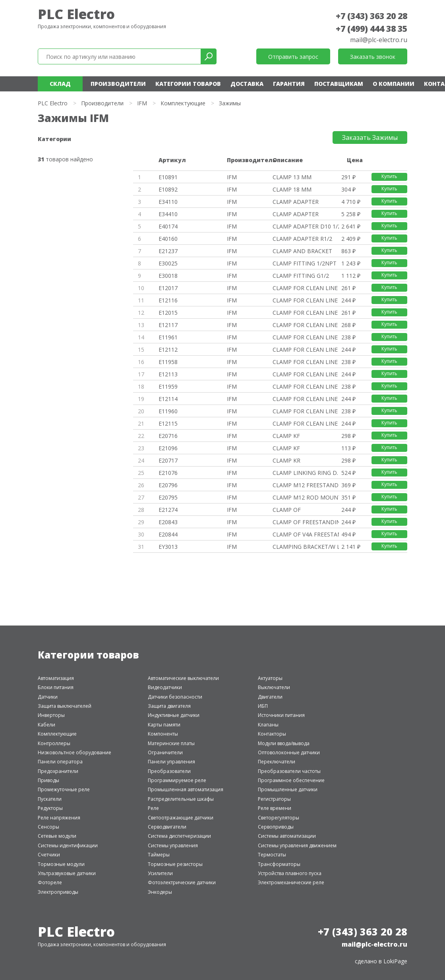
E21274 (168, 510)
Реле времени (275, 808)
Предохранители (58, 771)
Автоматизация (56, 678)
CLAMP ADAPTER (296, 202)
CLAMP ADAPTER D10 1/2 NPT (306, 226)
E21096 (168, 448)
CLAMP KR (286, 460)
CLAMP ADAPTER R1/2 (302, 239)
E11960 (168, 411)
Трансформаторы (279, 864)
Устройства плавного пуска (290, 873)
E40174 (168, 226)
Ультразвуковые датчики (67, 873)
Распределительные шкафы (181, 799)
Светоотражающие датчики (181, 818)
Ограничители (165, 752)
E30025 (168, 263)
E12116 (168, 300)
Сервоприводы (276, 827)
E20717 (168, 460)
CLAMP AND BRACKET (302, 251)
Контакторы (272, 734)
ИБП (263, 706)
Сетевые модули (57, 836)
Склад (60, 84)
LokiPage (395, 961)
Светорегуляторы (279, 818)
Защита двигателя (169, 706)
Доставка (247, 84)
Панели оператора (60, 762)
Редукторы (50, 808)
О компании (394, 84)
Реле (153, 808)
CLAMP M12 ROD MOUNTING (306, 497)
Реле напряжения (59, 818)
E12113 (168, 374)
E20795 (168, 497)
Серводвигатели (167, 827)
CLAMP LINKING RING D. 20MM (306, 473)
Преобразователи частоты (289, 771)
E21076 (168, 473)
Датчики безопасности (175, 697)
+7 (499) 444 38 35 (371, 29)
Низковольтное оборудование (74, 752)
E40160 (168, 239)
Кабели (46, 725)
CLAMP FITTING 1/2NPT (305, 263)
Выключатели (274, 687)
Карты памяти (164, 725)
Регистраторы (274, 799)
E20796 (168, 485)
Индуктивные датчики (174, 715)
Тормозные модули (61, 864)
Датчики (48, 697)
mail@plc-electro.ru (379, 40)
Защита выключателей (65, 706)
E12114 (168, 399)
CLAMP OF (287, 510)
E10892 (168, 189)
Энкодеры (160, 892)
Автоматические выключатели (183, 678)
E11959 (168, 386)
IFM (142, 103)
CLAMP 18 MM (292, 189)
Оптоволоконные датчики (289, 752)
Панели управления (171, 762)
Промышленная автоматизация (186, 789)
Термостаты (272, 855)
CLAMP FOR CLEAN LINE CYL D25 (306, 411)
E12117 (168, 325)
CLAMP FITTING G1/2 (301, 276)
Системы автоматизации (287, 836)
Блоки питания (56, 687)
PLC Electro (76, 14)
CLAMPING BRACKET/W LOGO (306, 547)
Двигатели (270, 697)
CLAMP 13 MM (292, 177)
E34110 (168, 202)
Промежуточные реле (64, 789)
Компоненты (163, 734)
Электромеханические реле (291, 882)
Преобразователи (169, 771)
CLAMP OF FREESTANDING (306, 522)
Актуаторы (270, 678)
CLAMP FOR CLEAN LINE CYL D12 (306, 337)
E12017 (168, 288)
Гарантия (289, 84)
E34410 (168, 214)
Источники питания (281, 715)
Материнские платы (171, 743)
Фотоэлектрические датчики (182, 882)
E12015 (168, 313)
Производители (118, 84)
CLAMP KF (286, 436)
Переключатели (277, 762)
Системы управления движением (297, 845)
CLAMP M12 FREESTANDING (306, 485)
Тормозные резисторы (175, 864)
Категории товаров (188, 84)
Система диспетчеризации (179, 836)
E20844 (168, 534)
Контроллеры (54, 743)
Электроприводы (58, 892)
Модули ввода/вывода (284, 743)
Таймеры (159, 855)
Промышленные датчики (288, 789)
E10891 (168, 177)
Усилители (160, 873)
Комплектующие (183, 103)
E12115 (168, 423)
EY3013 (168, 547)
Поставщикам (339, 84)
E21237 (168, 251)
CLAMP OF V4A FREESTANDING (306, 534)
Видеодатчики (165, 687)
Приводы (48, 780)
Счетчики (49, 855)
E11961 (168, 337)
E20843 (168, 522)
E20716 (168, 436)
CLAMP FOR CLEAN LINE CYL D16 (306, 362)
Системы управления (173, 845)
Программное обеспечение (291, 780)
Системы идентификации (68, 845)
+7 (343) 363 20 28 (371, 16)
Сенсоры (48, 827)
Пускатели (50, 799)
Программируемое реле (177, 780)
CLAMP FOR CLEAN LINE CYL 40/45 (306, 313)
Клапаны (268, 725)
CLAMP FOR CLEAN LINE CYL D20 (306, 386)
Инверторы (51, 715)
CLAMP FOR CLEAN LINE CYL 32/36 (306, 288)
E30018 (168, 276)
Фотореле (50, 882)
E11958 (168, 362)
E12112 (168, 350)
